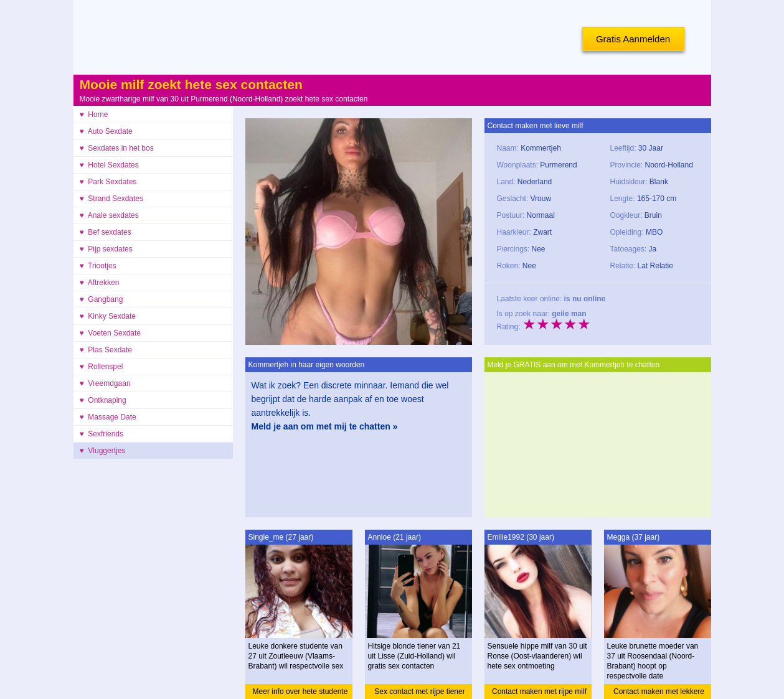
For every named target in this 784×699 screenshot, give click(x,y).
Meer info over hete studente (300, 692)
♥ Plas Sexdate (106, 350)
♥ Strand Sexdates (112, 199)
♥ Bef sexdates (106, 232)
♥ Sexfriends (102, 434)
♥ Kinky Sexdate (108, 316)
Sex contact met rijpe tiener (419, 692)
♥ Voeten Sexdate (111, 333)
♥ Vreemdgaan (105, 383)
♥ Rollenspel (102, 367)
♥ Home (94, 115)
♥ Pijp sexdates (106, 249)
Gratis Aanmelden (633, 39)
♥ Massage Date (108, 417)
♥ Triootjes (98, 266)
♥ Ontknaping (103, 400)
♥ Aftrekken (100, 283)
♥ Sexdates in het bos (117, 148)
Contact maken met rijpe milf (539, 692)
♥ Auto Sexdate (106, 131)
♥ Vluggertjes (103, 451)
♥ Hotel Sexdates (109, 165)
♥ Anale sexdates (109, 215)
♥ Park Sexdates (108, 182)
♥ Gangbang (102, 299)
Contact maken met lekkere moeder (659, 693)
